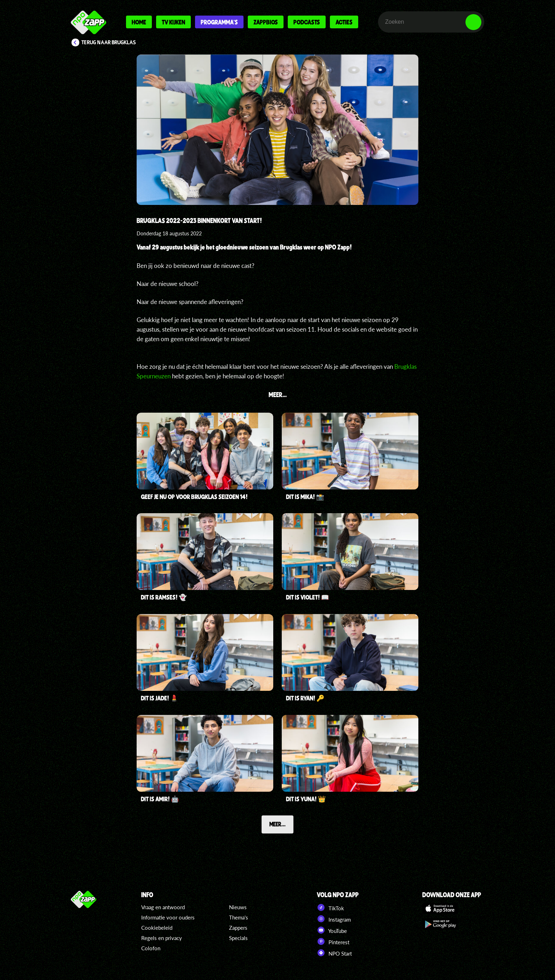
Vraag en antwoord (163, 907)
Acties (344, 22)
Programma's (219, 22)
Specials (238, 938)
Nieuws (238, 907)
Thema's (239, 917)
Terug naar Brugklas (109, 42)
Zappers (238, 928)
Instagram (334, 919)
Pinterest (333, 941)
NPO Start (334, 953)
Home (139, 22)
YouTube (332, 930)
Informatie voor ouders (168, 917)
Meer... (277, 824)
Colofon (151, 948)
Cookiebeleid (157, 928)
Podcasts (307, 22)
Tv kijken (173, 22)
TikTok (330, 907)
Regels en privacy (162, 938)
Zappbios (266, 22)
